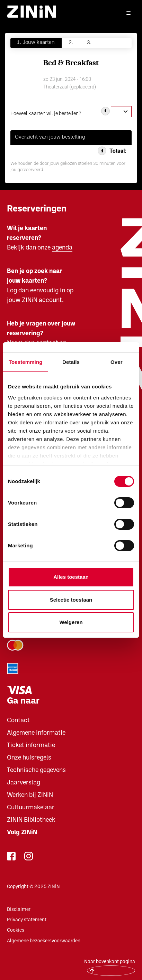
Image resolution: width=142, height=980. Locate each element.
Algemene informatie (36, 733)
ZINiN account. (43, 300)
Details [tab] (71, 362)
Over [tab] (117, 362)
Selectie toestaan (71, 600)
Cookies (16, 930)
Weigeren (71, 622)
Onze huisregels (29, 758)
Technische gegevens (36, 770)
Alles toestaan (71, 577)
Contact (18, 721)
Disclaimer (19, 910)
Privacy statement (27, 920)
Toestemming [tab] (26, 362)
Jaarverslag (24, 783)
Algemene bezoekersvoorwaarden (44, 941)
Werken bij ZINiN (30, 795)
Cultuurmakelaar (31, 808)
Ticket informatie (31, 746)
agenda (62, 248)
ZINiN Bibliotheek (31, 820)
